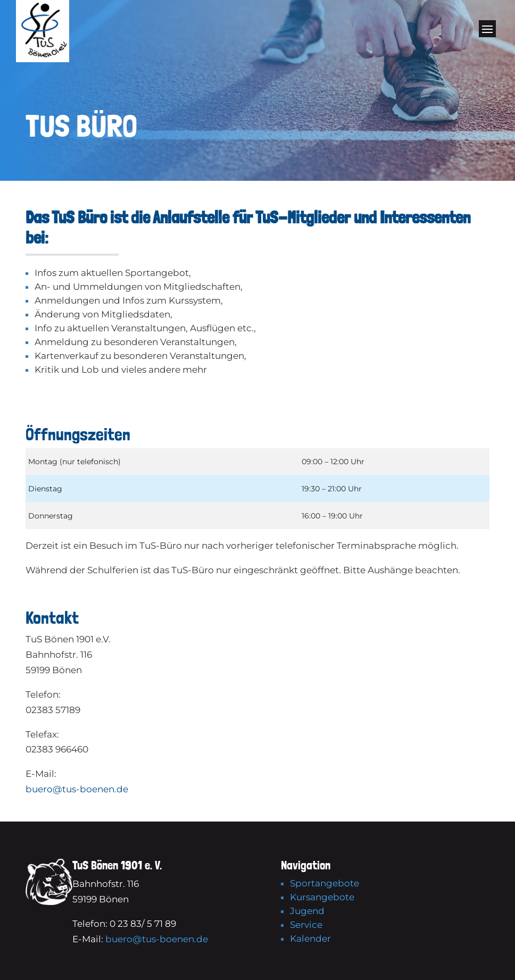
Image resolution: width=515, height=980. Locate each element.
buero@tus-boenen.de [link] (77, 789)
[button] (487, 33)
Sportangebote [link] (325, 883)
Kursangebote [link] (322, 897)
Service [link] (306, 925)
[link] (43, 59)
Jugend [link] (307, 911)
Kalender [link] (310, 939)
